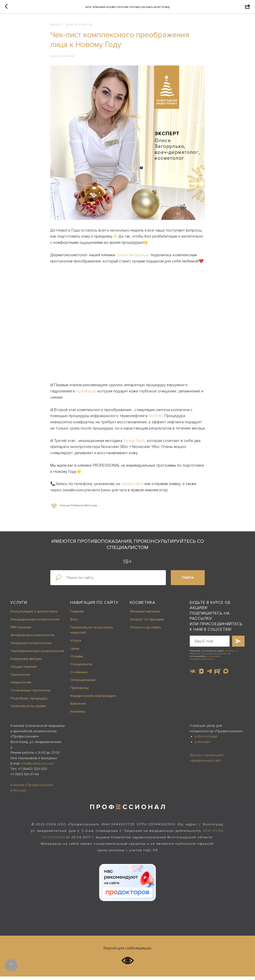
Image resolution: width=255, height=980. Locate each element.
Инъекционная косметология (35, 623)
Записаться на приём (28, 710)
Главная (77, 615)
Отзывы (77, 660)
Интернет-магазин (145, 615)
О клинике (79, 676)
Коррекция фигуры (26, 662)
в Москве (203, 745)
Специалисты (81, 668)
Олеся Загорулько (133, 257)
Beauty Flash (134, 442)
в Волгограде (206, 740)
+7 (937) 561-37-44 (25, 778)
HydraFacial (86, 393)
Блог (74, 623)
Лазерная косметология (31, 646)
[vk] (193, 675)
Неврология (21, 686)
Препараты (79, 691)
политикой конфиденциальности (205, 661)
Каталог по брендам (147, 623)
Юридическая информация (93, 699)
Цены (75, 652)
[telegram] (209, 675)
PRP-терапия (21, 631)
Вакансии (78, 707)
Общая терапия (24, 670)
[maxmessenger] (226, 675)
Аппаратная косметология (32, 639)
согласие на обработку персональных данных (214, 656)
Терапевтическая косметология (37, 654)
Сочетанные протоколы (31, 694)
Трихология (20, 678)
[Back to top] (11, 965)
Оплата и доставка (145, 631)
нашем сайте (132, 486)
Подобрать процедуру (29, 702)
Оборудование (83, 684)
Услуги (19, 606)
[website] (218, 675)
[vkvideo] (201, 675)
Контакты (78, 715)
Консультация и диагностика (34, 615)
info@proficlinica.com (38, 767)
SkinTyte (155, 418)
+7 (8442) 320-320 (33, 772)
